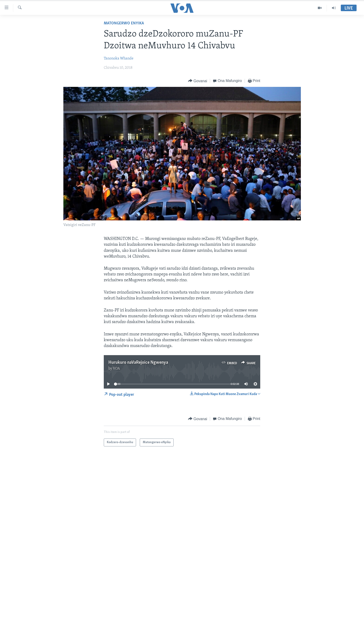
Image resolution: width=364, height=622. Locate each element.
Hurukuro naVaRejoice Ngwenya (138, 363)
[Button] (198, 81)
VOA (116, 369)
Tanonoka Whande (119, 59)
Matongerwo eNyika (124, 23)
